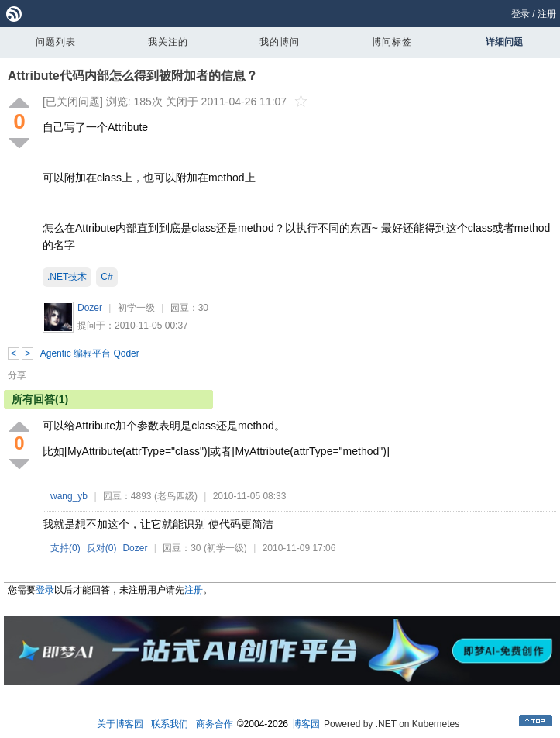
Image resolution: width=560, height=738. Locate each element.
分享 (17, 375)
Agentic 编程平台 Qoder (90, 353)
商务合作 (215, 724)
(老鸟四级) (176, 496)
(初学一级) (225, 548)
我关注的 (168, 42)
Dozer (90, 308)
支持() (65, 548)
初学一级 (136, 308)
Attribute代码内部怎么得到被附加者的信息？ (133, 76)
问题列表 (56, 42)
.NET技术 (67, 277)
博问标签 (392, 42)
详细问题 (504, 42)
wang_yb (69, 496)
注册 (547, 14)
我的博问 (280, 42)
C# (107, 277)
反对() (102, 548)
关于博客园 (120, 724)
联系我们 (170, 724)
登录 (520, 14)
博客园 (306, 724)
